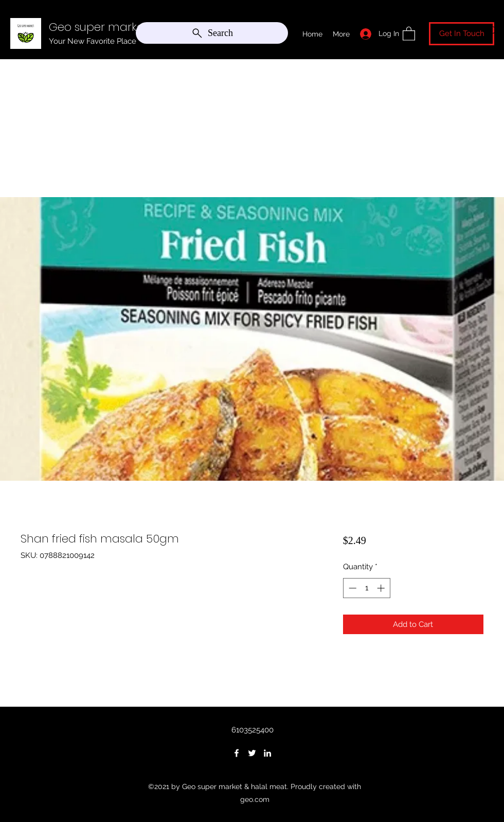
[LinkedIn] (267, 753)
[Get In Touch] (462, 34)
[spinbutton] (366, 588)
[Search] (212, 33)
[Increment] (382, 588)
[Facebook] (237, 753)
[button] (409, 33)
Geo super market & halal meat (135, 27)
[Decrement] (352, 588)
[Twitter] (252, 753)
